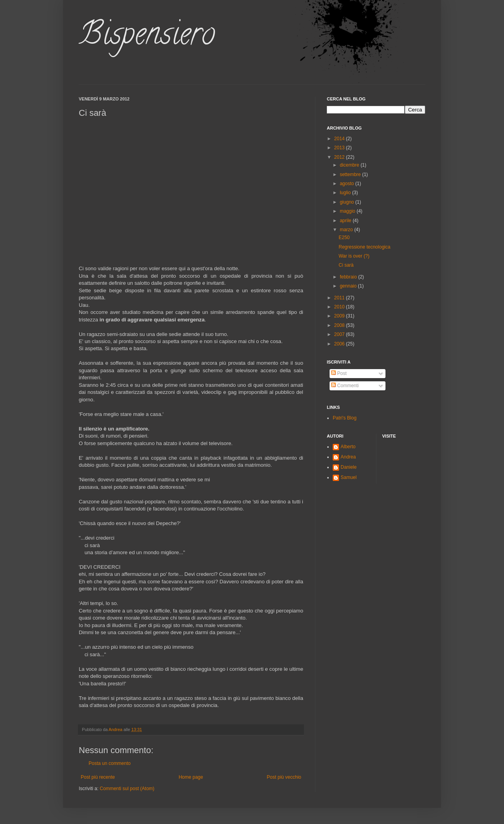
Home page (191, 777)
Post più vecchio (284, 777)
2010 (340, 307)
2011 (340, 298)
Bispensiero (147, 37)
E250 (344, 238)
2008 (340, 325)
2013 (340, 148)
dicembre (350, 165)
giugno (347, 202)
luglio (346, 193)
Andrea (348, 457)
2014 (340, 139)
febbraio (349, 277)
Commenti (345, 386)
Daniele (349, 467)
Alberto (348, 447)
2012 (340, 157)
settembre (351, 174)
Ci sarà (346, 265)
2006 (340, 344)
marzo (347, 230)
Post (339, 373)
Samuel (349, 477)
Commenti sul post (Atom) (127, 789)
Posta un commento (110, 763)
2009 (340, 316)
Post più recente (98, 777)
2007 (340, 334)
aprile (346, 221)
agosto (347, 184)
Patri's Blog (345, 418)
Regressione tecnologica (364, 247)
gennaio (349, 286)
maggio (348, 211)
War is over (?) (354, 256)
